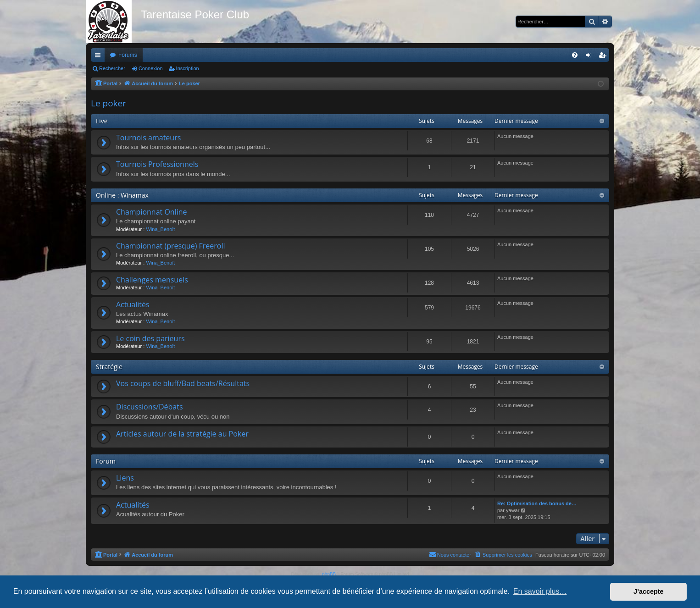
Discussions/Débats (150, 407)
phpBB (329, 574)
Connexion (151, 68)
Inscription (188, 68)
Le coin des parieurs (150, 338)
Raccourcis (100, 57)
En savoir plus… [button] (540, 591)
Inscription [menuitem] (604, 57)
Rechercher (112, 68)
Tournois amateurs (148, 138)
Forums (128, 55)
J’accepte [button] (649, 591)
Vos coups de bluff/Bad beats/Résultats (183, 383)
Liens (125, 478)
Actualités (133, 304)
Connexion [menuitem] (591, 57)
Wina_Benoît (160, 229)
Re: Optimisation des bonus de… (537, 503)
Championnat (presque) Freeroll (171, 246)
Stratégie (109, 367)
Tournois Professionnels (157, 164)
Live (102, 121)
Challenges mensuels (152, 280)
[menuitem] (575, 55)
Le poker (108, 103)
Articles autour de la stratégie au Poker (182, 434)
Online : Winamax (122, 195)
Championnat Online (152, 212)
